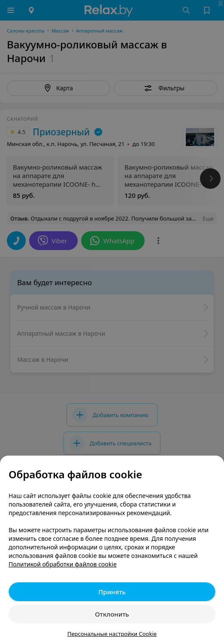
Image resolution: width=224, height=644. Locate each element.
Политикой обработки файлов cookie (63, 564)
